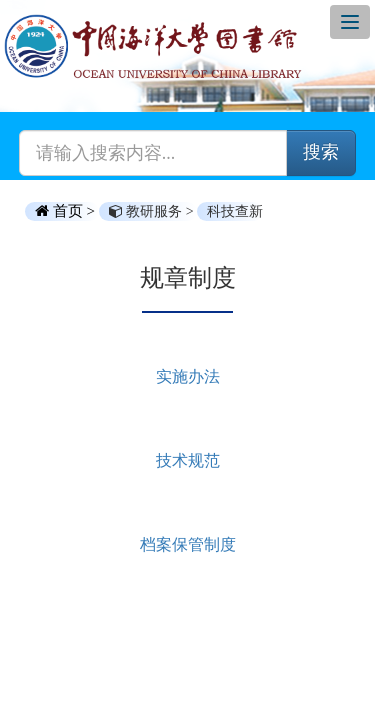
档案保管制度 (188, 544)
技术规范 (188, 460)
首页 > (67, 211)
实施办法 (188, 376)
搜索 (321, 152)
